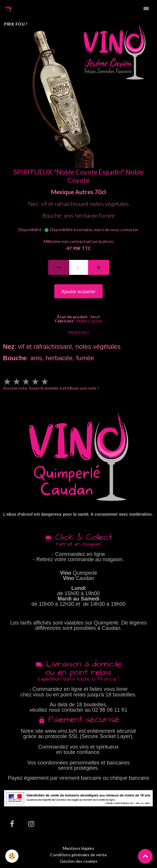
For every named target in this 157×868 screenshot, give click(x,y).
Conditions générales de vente (78, 855)
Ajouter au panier (78, 291)
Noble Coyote (89, 321)
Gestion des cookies (79, 861)
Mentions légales (78, 848)
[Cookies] (12, 856)
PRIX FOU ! (79, 333)
